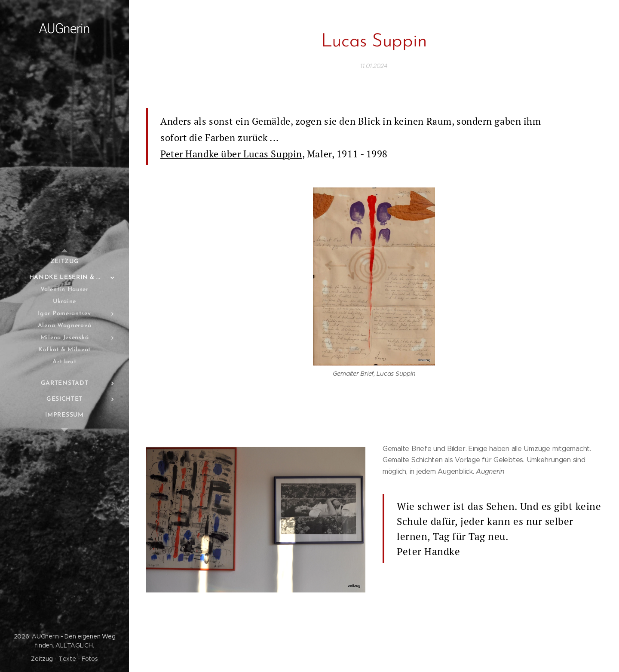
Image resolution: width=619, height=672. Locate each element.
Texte (67, 659)
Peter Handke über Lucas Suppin (231, 154)
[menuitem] (64, 262)
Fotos (90, 659)
